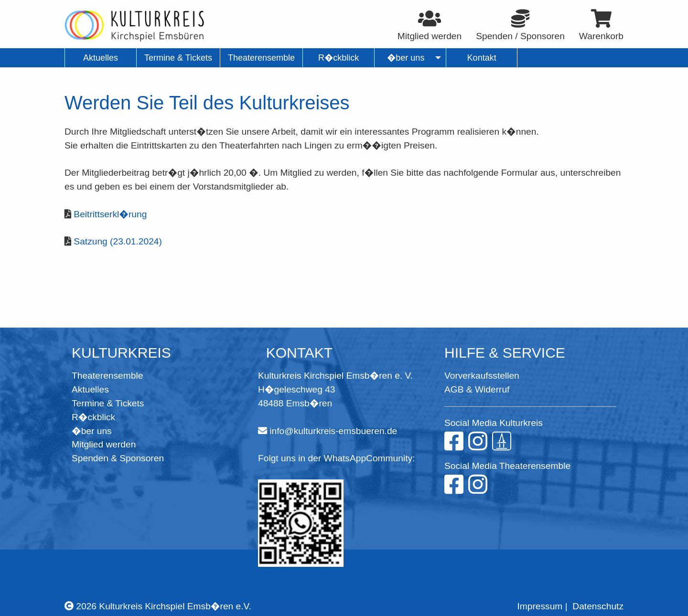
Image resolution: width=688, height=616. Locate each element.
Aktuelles (90, 389)
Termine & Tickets (108, 403)
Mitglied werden (104, 444)
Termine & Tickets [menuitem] (178, 58)
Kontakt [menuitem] (482, 58)
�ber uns (92, 431)
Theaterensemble (107, 376)
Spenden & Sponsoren (118, 458)
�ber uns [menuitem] (406, 58)
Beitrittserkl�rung (110, 214)
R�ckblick (93, 417)
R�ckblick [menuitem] (339, 58)
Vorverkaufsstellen (482, 376)
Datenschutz (598, 606)
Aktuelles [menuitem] (101, 58)
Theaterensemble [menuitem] (261, 58)
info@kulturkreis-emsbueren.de (333, 431)
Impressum (540, 606)
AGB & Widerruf (477, 389)
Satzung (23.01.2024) (118, 241)
